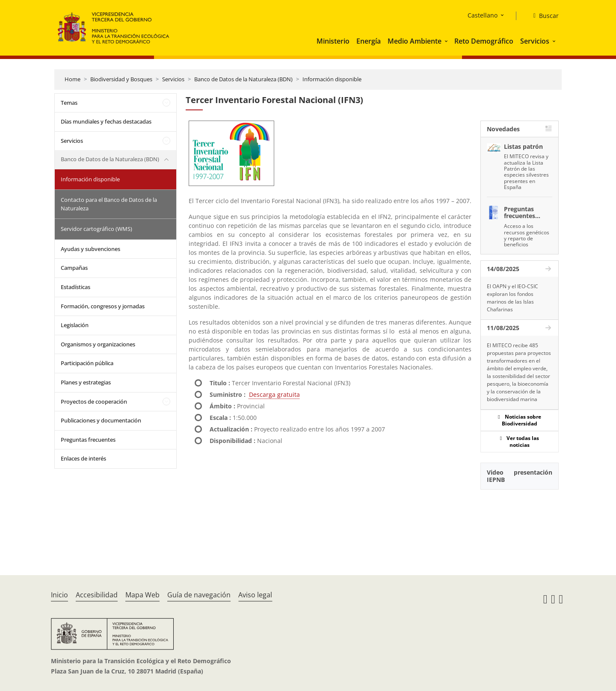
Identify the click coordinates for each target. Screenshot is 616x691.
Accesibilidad (97, 595)
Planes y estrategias (86, 382)
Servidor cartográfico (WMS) (96, 229)
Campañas (74, 268)
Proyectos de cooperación (94, 402)
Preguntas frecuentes (88, 440)
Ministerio (333, 41)
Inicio (59, 595)
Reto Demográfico (484, 41)
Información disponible (332, 79)
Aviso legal (255, 595)
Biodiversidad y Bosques (121, 79)
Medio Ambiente (415, 41)
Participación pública (87, 363)
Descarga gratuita (274, 394)
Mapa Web (142, 595)
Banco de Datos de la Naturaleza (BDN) (243, 79)
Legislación (75, 325)
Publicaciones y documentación (101, 420)
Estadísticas (76, 287)
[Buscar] (543, 16)
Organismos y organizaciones (98, 344)
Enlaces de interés (83, 458)
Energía (369, 41)
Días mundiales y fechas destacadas (106, 121)
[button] (447, 41)
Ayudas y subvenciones (90, 249)
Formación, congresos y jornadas (103, 306)
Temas (69, 103)
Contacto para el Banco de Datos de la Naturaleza (109, 204)
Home (73, 79)
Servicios (535, 41)
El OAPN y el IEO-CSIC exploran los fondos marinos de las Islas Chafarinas (512, 298)
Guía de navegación (199, 595)
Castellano (483, 15)
